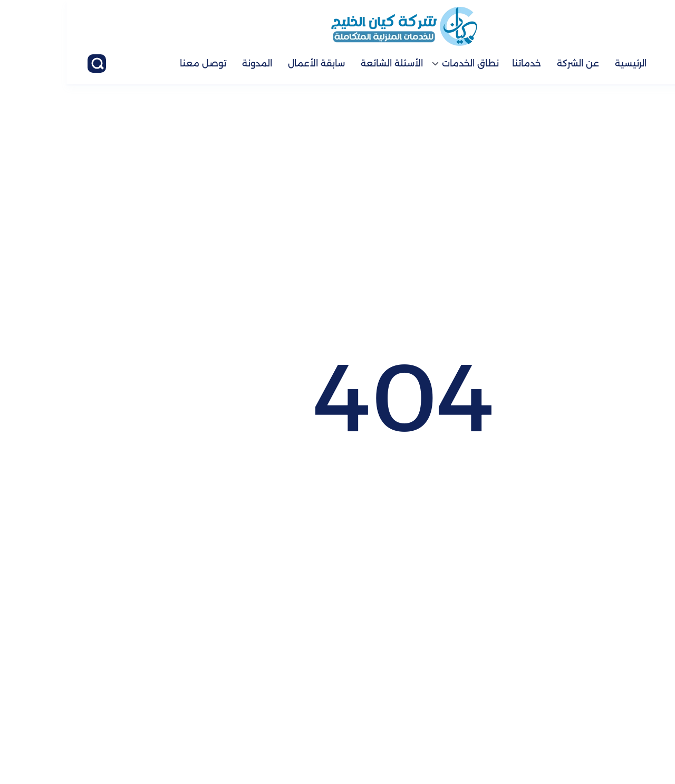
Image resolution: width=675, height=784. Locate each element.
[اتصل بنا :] (638, 700)
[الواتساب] (638, 739)
